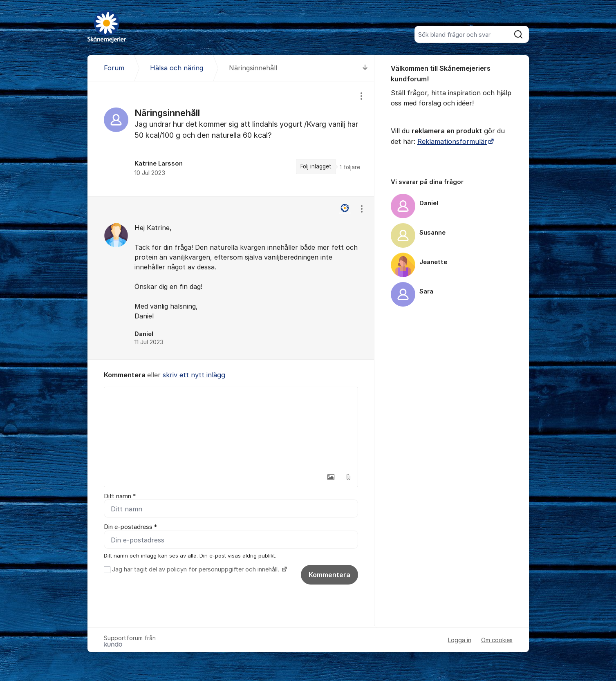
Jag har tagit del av (198, 570)
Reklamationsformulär (452, 141)
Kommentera (329, 575)
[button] (331, 477)
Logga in (460, 640)
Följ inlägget (316, 166)
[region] (231, 139)
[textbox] (231, 428)
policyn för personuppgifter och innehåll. (224, 570)
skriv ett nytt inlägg (194, 375)
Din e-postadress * (130, 527)
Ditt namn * (120, 496)
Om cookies (497, 640)
